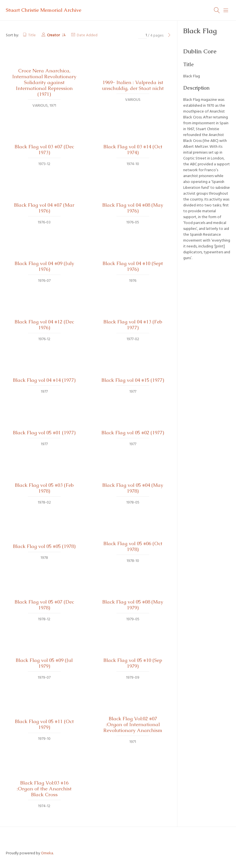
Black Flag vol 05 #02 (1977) (133, 433)
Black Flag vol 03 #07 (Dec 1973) (44, 150)
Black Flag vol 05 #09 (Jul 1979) (44, 663)
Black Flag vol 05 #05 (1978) (44, 546)
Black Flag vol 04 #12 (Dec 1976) (44, 325)
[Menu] (226, 10)
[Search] (217, 10)
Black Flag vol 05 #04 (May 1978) (133, 488)
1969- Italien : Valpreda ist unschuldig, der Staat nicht (133, 85)
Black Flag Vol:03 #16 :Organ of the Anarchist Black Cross (44, 789)
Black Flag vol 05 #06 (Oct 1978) (133, 546)
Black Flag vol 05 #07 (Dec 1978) (44, 605)
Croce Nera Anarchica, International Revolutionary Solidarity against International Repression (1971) (44, 82)
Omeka (47, 853)
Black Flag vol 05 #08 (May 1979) (133, 605)
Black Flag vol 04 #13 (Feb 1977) (133, 325)
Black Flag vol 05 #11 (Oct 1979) (44, 724)
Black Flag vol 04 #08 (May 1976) (133, 208)
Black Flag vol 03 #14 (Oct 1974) (133, 150)
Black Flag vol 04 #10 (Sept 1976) (133, 266)
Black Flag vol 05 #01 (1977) (44, 433)
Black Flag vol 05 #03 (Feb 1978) (44, 488)
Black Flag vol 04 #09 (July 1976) (44, 266)
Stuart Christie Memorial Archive (44, 10)
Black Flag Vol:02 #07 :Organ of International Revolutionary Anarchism (133, 724)
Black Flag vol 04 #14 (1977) (44, 380)
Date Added (87, 35)
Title (32, 35)
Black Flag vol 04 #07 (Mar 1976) (44, 208)
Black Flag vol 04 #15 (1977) (133, 380)
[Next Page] (169, 36)
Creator (54, 35)
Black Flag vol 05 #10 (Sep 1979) (133, 663)
